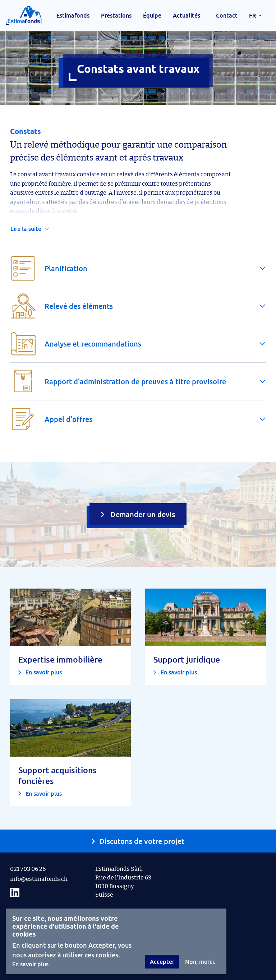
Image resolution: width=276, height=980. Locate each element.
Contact (227, 15)
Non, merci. (200, 962)
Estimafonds (73, 15)
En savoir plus (30, 964)
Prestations (116, 15)
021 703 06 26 (28, 869)
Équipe (152, 15)
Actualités (187, 15)
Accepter (162, 962)
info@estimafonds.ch (39, 879)
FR (253, 15)
